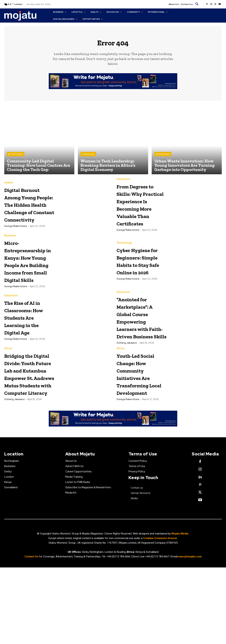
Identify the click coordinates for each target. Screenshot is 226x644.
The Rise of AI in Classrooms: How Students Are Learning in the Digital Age (28, 342)
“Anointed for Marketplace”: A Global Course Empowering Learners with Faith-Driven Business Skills (141, 350)
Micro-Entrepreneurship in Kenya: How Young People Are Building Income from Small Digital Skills (34, 282)
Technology (124, 257)
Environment (163, 157)
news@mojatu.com (190, 633)
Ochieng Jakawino (127, 383)
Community (88, 157)
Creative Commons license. (160, 615)
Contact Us (32, 633)
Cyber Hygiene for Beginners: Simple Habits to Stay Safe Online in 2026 (141, 278)
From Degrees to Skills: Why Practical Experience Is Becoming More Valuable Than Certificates (140, 214)
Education (123, 182)
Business (10, 253)
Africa (8, 388)
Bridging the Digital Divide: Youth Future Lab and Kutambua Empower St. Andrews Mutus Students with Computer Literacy (28, 432)
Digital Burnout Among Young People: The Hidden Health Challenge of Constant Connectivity (28, 214)
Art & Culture (16, 157)
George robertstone (16, 247)
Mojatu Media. (180, 610)
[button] (197, 4)
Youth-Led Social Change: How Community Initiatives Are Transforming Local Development (140, 421)
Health (9, 182)
